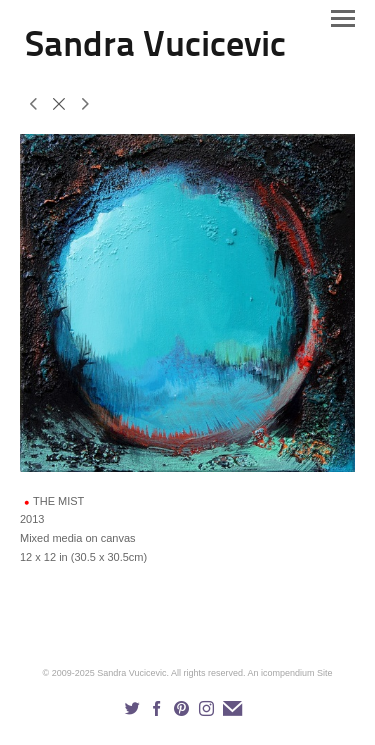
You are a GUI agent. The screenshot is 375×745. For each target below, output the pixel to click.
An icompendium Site (289, 673)
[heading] (155, 52)
